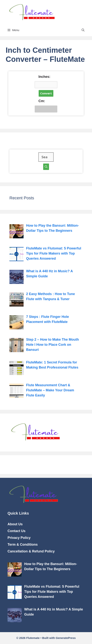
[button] (83, 30)
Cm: (42, 101)
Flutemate (72, 12)
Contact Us (16, 531)
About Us (15, 524)
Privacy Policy (19, 538)
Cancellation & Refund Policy (31, 551)
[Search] (46, 167)
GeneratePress (66, 638)
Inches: (44, 77)
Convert (46, 93)
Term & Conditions (23, 545)
